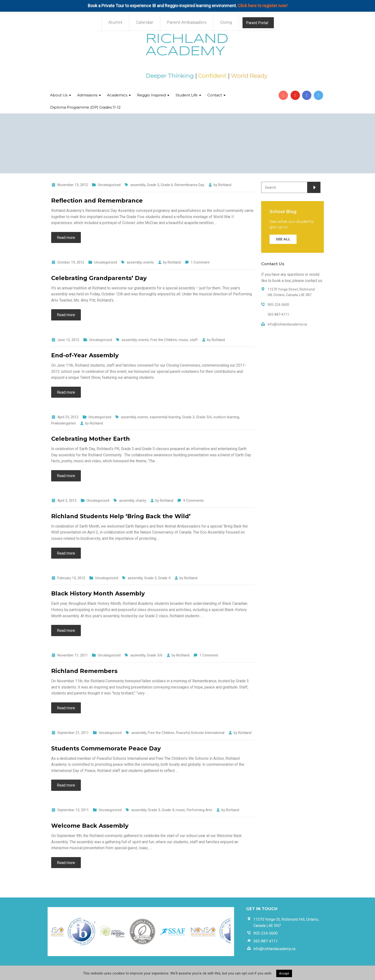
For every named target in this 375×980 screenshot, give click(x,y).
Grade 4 (164, 578)
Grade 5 (153, 185)
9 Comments (193, 501)
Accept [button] (284, 973)
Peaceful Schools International (200, 733)
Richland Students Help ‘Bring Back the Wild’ (121, 516)
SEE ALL (283, 239)
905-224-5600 (265, 933)
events (149, 262)
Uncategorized (109, 185)
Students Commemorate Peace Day (106, 748)
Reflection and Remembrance (97, 201)
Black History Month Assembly (98, 593)
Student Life (187, 95)
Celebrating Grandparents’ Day (99, 278)
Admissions (87, 95)
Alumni (115, 22)
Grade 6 (167, 185)
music (183, 340)
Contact (215, 95)
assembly (138, 185)
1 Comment (200, 262)
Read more (66, 238)
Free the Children (164, 340)
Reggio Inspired (151, 95)
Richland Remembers (84, 671)
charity (141, 501)
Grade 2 (150, 578)
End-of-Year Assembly (85, 355)
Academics (117, 95)
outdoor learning (226, 417)
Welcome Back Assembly (90, 826)
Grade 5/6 (204, 417)
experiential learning (165, 417)
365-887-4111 (265, 941)
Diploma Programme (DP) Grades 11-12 (85, 107)
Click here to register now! (263, 6)
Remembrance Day (189, 185)
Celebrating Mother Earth (91, 439)
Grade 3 (188, 417)
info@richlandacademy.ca (274, 949)
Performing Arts (199, 810)
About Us (59, 95)
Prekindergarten (63, 423)
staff (194, 340)
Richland (225, 185)
